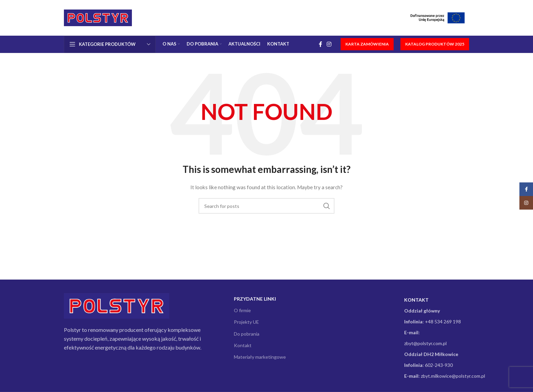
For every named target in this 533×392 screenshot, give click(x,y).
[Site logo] (98, 17)
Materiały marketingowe (260, 357)
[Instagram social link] (329, 44)
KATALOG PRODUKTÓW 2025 (435, 44)
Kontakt (243, 345)
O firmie (242, 310)
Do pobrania (247, 334)
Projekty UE (246, 322)
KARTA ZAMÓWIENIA (367, 44)
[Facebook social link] (320, 44)
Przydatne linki (255, 299)
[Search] (266, 206)
